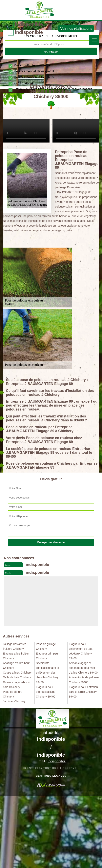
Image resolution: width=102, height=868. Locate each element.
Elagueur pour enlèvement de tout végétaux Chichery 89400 (81, 651)
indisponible (29, 24)
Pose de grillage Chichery (46, 646)
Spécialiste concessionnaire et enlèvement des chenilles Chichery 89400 (47, 673)
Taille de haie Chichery (17, 677)
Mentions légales (51, 776)
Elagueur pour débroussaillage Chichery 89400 (46, 692)
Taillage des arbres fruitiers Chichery (15, 646)
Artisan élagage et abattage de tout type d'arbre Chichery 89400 (83, 668)
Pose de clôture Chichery (13, 694)
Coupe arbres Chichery (17, 673)
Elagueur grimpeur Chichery (47, 656)
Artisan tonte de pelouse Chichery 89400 (84, 680)
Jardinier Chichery (14, 701)
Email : (51, 761)
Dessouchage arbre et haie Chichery (17, 685)
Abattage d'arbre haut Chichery (16, 665)
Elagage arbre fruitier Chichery (16, 656)
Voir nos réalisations (76, 29)
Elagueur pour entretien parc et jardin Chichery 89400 (83, 692)
